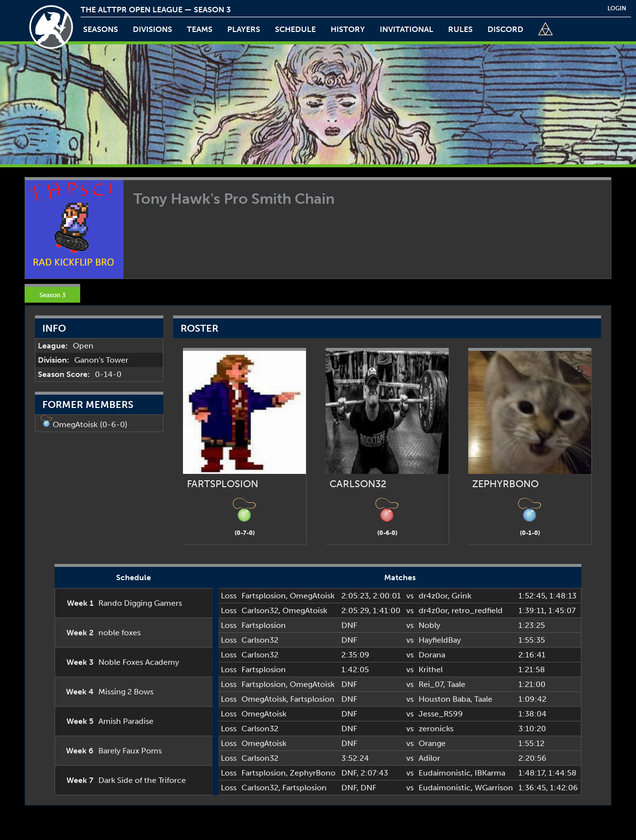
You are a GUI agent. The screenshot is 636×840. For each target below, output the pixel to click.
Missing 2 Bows (126, 692)
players (244, 29)
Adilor (429, 758)
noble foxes (120, 633)
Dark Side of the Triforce (142, 780)
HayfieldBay (440, 640)
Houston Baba (444, 699)
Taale (456, 684)
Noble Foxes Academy (139, 662)
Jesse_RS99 (441, 714)
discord (505, 29)
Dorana (432, 655)
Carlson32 (260, 610)
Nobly (429, 625)
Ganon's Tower (101, 360)
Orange (432, 743)
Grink (461, 596)
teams (200, 29)
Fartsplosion (264, 596)
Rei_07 (431, 684)
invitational (407, 29)
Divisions (152, 29)
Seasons (101, 29)
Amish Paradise (126, 721)
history (348, 29)
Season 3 (52, 295)
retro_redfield (477, 610)
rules (460, 29)
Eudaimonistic (445, 773)
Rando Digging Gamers (140, 603)
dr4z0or (433, 596)
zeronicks (436, 729)
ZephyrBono (313, 773)
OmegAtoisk (75, 424)
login (617, 8)
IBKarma (490, 773)
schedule (295, 29)
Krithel (431, 669)
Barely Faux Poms (130, 751)
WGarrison (494, 788)
